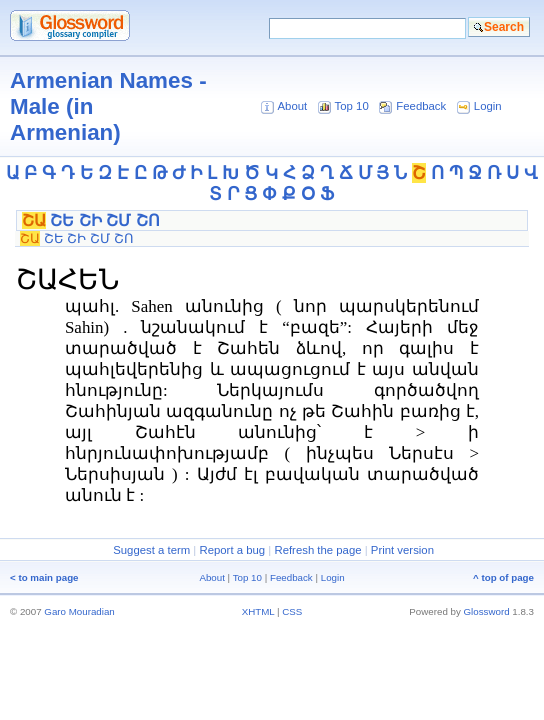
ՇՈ (148, 220)
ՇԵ (62, 220)
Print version (402, 550)
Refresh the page (317, 550)
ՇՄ (118, 220)
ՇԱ (34, 220)
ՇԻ (90, 220)
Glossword (487, 611)
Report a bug (232, 550)
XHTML (258, 611)
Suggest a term (151, 550)
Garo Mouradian (79, 611)
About (292, 106)
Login (488, 106)
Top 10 (352, 106)
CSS (292, 611)
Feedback (421, 106)
